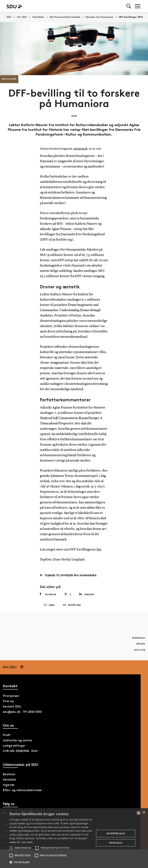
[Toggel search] (129, 6)
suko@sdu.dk (80, 149)
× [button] (144, 813)
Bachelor (9, 774)
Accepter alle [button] (116, 833)
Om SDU (22, 17)
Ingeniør (9, 785)
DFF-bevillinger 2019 (131, 17)
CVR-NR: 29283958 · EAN (20, 751)
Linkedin (86, 594)
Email (49, 605)
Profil (7, 735)
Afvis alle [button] (116, 843)
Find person (11, 696)
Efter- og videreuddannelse (22, 790)
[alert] (74, 838)
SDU (9, 17)
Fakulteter (38, 17)
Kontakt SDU (12, 706)
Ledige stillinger (14, 746)
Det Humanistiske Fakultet (65, 17)
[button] (11, 848)
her (99, 550)
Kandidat (9, 779)
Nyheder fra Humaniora (100, 17)
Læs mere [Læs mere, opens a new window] (27, 842)
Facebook (48, 594)
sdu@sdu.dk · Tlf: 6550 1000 (22, 712)
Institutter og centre (17, 740)
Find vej (8, 701)
